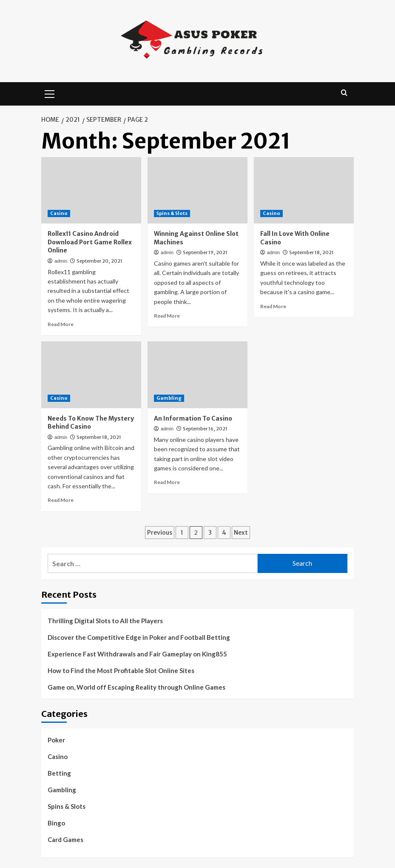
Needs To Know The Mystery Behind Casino (91, 423)
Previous (160, 533)
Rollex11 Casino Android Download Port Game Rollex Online (90, 242)
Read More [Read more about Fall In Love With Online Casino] (273, 306)
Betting (59, 773)
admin (61, 261)
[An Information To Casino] (197, 375)
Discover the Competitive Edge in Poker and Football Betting (139, 637)
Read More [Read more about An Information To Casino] (167, 482)
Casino (58, 756)
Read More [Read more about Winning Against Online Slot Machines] (167, 316)
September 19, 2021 (205, 252)
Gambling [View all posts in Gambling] (169, 398)
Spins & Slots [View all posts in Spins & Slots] (172, 213)
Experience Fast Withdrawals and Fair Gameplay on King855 (137, 654)
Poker (56, 740)
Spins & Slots (67, 806)
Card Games (65, 839)
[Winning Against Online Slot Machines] (197, 191)
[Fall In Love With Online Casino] (304, 191)
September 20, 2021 (99, 261)
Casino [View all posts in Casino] (59, 213)
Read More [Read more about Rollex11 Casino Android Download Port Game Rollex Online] (61, 324)
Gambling (62, 790)
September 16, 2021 (205, 429)
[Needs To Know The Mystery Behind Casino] (91, 375)
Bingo (56, 823)
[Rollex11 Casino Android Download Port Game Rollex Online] (91, 191)
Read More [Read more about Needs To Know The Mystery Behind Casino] (61, 500)
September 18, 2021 (311, 252)
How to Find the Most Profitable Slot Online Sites (121, 670)
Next (241, 533)
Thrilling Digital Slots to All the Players (105, 621)
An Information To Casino (193, 418)
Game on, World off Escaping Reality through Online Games (136, 687)
